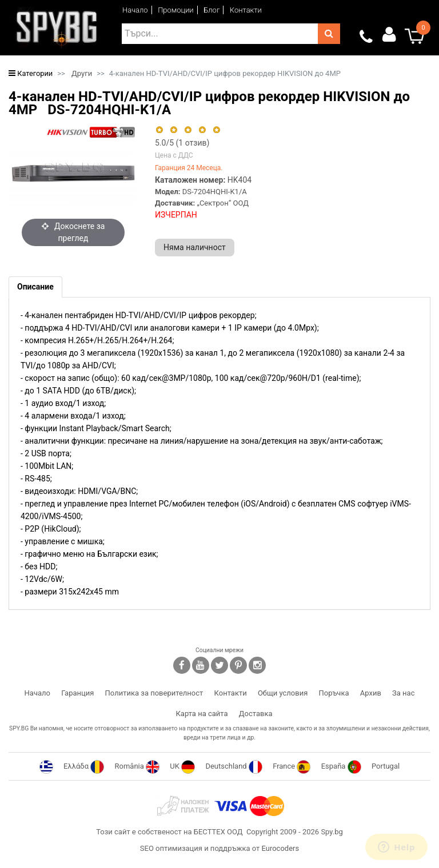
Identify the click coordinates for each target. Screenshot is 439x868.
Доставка (256, 714)
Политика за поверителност (154, 693)
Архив (371, 693)
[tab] (35, 287)
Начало (135, 10)
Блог (211, 10)
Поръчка (334, 693)
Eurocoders (280, 848)
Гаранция (77, 693)
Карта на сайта (201, 714)
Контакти (246, 10)
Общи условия (283, 693)
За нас (403, 693)
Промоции (176, 10)
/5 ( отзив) (182, 143)
